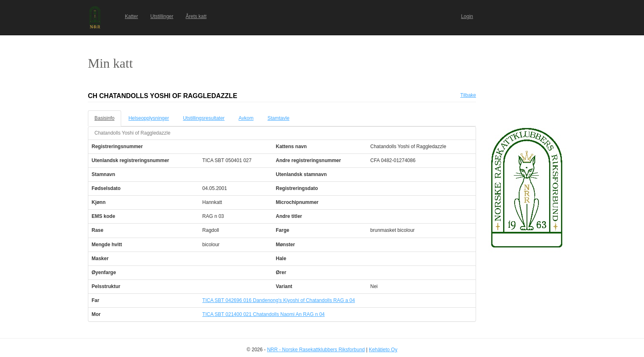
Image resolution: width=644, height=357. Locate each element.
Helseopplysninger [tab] (149, 118)
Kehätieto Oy (383, 350)
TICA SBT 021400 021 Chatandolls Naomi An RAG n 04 (264, 314)
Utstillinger (162, 16)
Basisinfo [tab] (105, 118)
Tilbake (468, 95)
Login (467, 16)
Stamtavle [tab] (278, 118)
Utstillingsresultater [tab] (204, 118)
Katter (131, 16)
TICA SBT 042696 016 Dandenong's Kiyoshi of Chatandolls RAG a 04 (279, 300)
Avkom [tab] (246, 118)
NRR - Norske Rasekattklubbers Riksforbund (316, 350)
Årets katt (196, 16)
